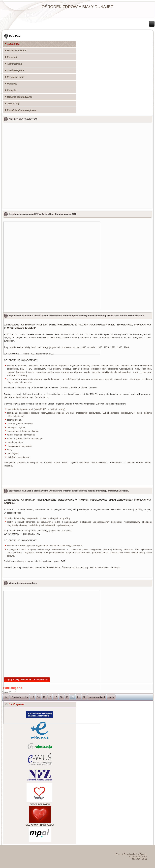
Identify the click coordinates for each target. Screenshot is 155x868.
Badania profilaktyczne (20, 97)
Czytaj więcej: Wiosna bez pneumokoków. (27, 680)
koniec (111, 697)
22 (84, 697)
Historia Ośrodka (16, 51)
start (6, 697)
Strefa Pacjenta (15, 70)
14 (38, 697)
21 (78, 697)
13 (33, 697)
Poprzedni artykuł (20, 697)
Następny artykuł (97, 697)
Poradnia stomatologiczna (21, 110)
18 (61, 697)
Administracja (15, 64)
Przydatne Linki (15, 77)
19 (67, 697)
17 (56, 697)
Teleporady (13, 104)
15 (44, 697)
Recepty (11, 90)
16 (50, 697)
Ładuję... (77, 165)
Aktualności (14, 44)
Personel (12, 57)
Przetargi (12, 84)
